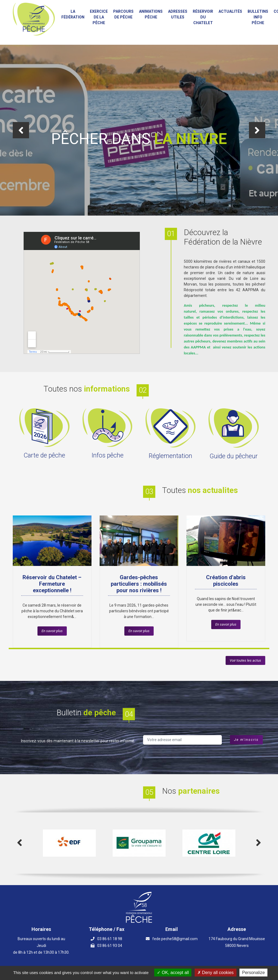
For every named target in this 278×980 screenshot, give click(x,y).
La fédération (73, 14)
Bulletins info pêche (258, 17)
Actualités (230, 11)
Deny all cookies (216, 973)
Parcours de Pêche (123, 14)
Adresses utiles (178, 14)
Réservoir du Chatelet (203, 17)
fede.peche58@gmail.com (175, 939)
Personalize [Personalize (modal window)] (254, 973)
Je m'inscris (246, 740)
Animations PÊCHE (151, 14)
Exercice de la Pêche (99, 17)
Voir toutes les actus (245, 660)
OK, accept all (173, 973)
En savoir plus (52, 631)
